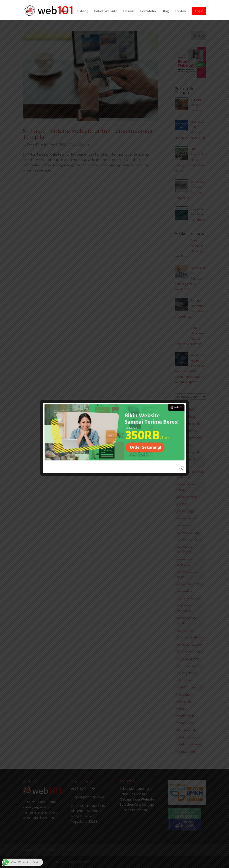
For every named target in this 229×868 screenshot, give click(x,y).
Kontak (180, 12)
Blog (165, 12)
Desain (129, 12)
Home (64, 12)
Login (199, 12)
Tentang (82, 12)
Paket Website (106, 12)
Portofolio (148, 12)
